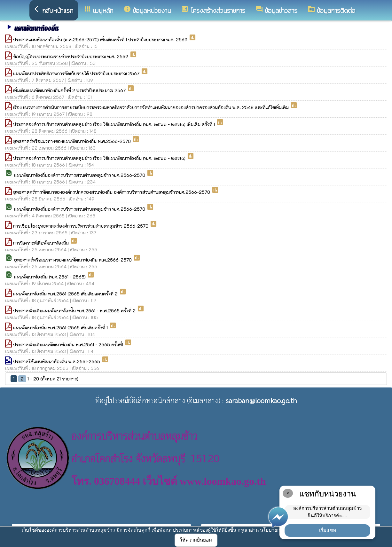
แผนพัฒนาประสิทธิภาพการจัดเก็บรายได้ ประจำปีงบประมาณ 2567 (77, 73)
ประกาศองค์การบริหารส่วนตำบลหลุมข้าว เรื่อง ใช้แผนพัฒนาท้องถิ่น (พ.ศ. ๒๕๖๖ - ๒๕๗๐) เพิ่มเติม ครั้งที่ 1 (115, 124)
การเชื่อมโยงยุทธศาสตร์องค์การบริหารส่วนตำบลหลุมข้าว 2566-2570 (81, 226)
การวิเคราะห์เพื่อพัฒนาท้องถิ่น (42, 243)
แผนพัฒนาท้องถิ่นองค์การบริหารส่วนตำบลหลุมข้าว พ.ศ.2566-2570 (80, 175)
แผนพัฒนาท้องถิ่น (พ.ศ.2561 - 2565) (51, 277)
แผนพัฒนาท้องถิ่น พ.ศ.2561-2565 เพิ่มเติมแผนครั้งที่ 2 (66, 294)
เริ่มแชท (328, 530)
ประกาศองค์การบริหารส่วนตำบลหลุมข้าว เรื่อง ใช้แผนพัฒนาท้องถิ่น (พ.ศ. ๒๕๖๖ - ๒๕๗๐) (100, 158)
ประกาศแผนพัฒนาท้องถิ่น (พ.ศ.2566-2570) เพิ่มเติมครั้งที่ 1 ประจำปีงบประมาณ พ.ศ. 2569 (101, 39)
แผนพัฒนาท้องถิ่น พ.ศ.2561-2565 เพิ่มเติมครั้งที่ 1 (61, 328)
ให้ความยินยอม (196, 540)
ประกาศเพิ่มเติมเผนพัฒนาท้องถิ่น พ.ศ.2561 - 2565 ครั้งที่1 (69, 344)
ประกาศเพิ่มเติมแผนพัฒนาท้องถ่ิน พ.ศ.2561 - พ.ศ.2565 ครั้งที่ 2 (75, 311)
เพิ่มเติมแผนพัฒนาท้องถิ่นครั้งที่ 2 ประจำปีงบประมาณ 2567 (70, 90)
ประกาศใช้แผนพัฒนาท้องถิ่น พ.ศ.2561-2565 (57, 361)
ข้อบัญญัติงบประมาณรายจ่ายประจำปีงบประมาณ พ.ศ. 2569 (71, 56)
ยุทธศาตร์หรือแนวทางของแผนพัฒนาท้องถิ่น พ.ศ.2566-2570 (73, 141)
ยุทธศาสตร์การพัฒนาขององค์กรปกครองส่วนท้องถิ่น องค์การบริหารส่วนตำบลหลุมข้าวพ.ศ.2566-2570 (112, 192)
